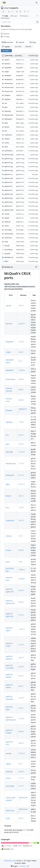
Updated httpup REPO (24, 249)
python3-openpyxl (9, 194)
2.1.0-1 (21, 645)
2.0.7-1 (21, 658)
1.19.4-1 (22, 452)
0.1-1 (21, 361)
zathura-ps (8, 238)
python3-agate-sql (9, 170)
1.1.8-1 (21, 718)
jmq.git (7, 246)
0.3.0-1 (21, 379)
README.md (9, 257)
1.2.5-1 (21, 342)
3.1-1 (21, 764)
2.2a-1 (21, 352)
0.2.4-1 (21, 590)
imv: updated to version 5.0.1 (26, 103)
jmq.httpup (8, 249)
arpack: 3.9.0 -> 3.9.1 (23, 60)
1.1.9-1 (21, 463)
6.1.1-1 (21, 475)
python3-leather (9, 186)
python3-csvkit (9, 174)
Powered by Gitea (10, 861)
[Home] (4, 3)
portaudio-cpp (9, 151)
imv (6, 103)
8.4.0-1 (21, 550)
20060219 (19, 95)
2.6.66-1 (22, 579)
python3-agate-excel (9, 166)
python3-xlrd (9, 210)
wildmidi (7, 222)
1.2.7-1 (21, 786)
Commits (7, 42)
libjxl (6, 123)
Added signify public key (24, 246)
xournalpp (8, 230)
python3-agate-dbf (9, 162)
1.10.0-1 (22, 370)
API (28, 866)
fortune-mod (9, 87)
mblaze (7, 139)
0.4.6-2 (21, 772)
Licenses (22, 866)
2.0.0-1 (21, 667)
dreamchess (9, 83)
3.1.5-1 (21, 698)
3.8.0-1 (21, 400)
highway (7, 99)
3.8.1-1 (21, 496)
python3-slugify (9, 206)
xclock (7, 226)
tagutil (7, 218)
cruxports (14, 8)
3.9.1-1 (21, 306)
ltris (6, 131)
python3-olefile (9, 190)
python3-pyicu (9, 198)
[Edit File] (36, 267)
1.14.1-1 (22, 629)
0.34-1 (21, 390)
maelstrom (8, 135)
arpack (7, 60)
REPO (6, 261)
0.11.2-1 (22, 484)
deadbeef (8, 76)
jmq (6, 8)
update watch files (22, 155)
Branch (20, 42)
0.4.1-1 (21, 676)
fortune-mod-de (9, 91)
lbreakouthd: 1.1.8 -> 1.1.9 (25, 115)
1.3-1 (21, 536)
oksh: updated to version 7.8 (26, 147)
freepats (7, 95)
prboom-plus (9, 155)
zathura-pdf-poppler (9, 234)
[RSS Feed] (3, 12)
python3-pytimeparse (9, 202)
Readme (5, 34)
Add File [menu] (29, 47)
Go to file (18, 47)
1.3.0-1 (21, 422)
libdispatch (8, 119)
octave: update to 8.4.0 (24, 143)
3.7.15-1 (22, 753)
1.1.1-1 (21, 778)
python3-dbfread (9, 178)
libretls (7, 127)
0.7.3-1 (21, 615)
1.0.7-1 (21, 444)
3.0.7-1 (21, 520)
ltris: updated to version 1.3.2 (26, 131)
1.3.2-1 (21, 508)
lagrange (8, 111)
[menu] (14, 866)
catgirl (7, 72)
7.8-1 (21, 562)
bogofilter (8, 68)
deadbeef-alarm (9, 79)
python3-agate (9, 159)
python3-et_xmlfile (9, 182)
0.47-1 (21, 686)
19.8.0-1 (22, 570)
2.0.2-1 (21, 743)
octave (7, 143)
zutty (6, 242)
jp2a (6, 107)
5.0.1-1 (21, 435)
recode (7, 214)
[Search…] (37, 22)
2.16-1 (21, 708)
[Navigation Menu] (37, 3)
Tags (33, 42)
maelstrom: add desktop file (26, 135)
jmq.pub (7, 253)
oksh (6, 147)
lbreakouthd (9, 115)
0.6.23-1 (22, 324)
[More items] (37, 16)
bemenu (7, 64)
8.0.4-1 (21, 731)
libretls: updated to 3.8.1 (25, 127)
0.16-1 (21, 818)
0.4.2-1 (21, 602)
